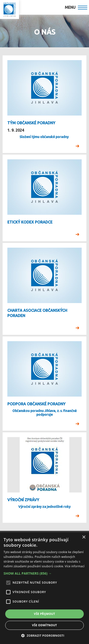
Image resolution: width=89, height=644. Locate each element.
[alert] (44, 588)
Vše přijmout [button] (44, 614)
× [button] (84, 537)
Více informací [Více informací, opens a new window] (75, 566)
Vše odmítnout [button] (44, 625)
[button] (44, 573)
